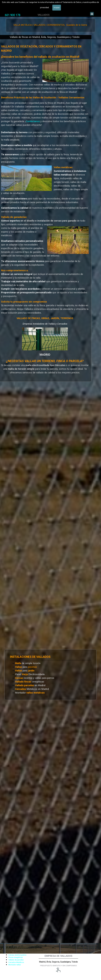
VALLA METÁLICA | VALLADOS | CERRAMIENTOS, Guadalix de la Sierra (50, 25)
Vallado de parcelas (16, 960)
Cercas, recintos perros (17, 955)
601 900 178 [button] (13, 15)
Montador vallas (15, 965)
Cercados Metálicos (16, 962)
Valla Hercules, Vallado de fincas (22, 6)
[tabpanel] (13, 15)
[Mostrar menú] (92, 14)
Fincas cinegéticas (16, 957)
